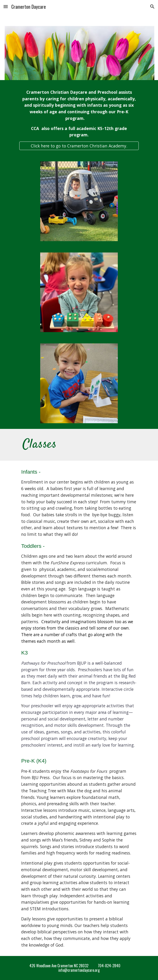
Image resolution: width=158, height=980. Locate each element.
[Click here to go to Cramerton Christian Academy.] (79, 146)
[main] (79, 114)
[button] (6, 6)
